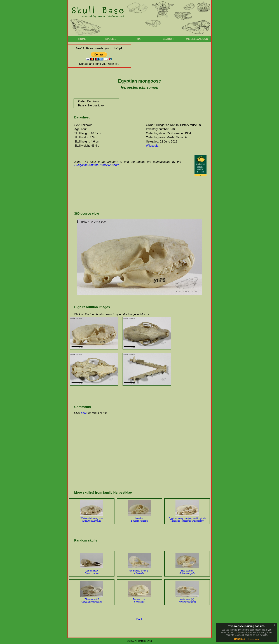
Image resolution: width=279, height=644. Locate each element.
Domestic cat (139, 601)
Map (139, 39)
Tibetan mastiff (92, 601)
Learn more (254, 639)
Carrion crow (92, 572)
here (84, 413)
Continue (239, 639)
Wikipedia (152, 146)
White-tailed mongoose (92, 520)
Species (111, 39)
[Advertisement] (139, 197)
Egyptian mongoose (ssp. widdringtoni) (187, 520)
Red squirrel (187, 572)
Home (82, 39)
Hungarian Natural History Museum (97, 165)
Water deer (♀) (187, 601)
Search (168, 39)
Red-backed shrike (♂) (139, 572)
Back (140, 619)
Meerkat (139, 520)
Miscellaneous (197, 39)
